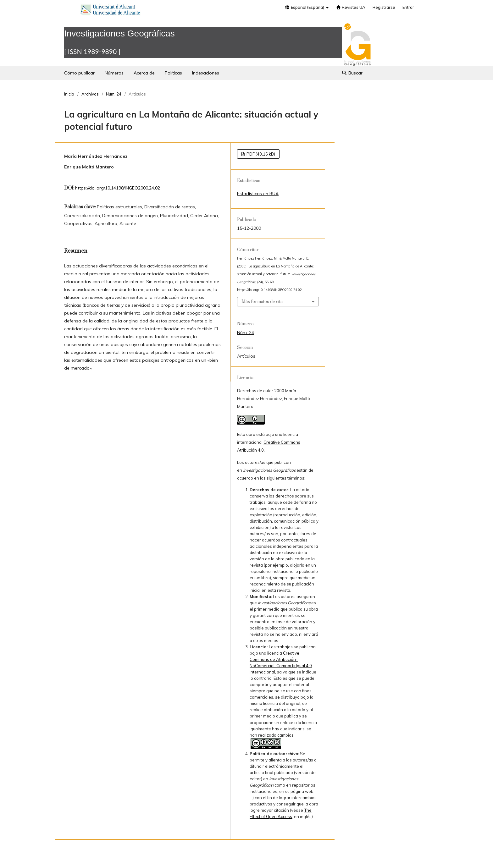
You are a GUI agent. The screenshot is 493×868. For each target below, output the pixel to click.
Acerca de (144, 73)
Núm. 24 (114, 94)
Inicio (69, 94)
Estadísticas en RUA (258, 194)
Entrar (408, 7)
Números (114, 73)
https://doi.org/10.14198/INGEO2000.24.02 (118, 188)
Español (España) (305, 7)
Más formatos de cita (262, 302)
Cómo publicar (79, 73)
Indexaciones (206, 73)
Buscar (352, 73)
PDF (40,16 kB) (260, 154)
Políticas (173, 73)
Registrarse (384, 7)
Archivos (90, 94)
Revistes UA (351, 7)
